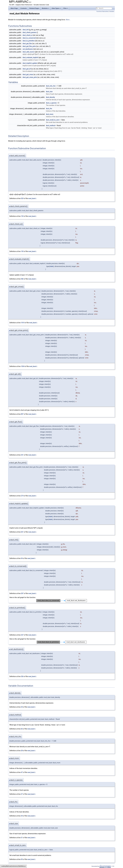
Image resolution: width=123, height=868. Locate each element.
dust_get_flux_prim (29, 46)
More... (68, 20)
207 (22, 593)
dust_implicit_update (30, 63)
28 (22, 751)
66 (22, 729)
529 (22, 198)
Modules (46, 8)
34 (22, 707)
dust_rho (49, 109)
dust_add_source (29, 52)
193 (22, 251)
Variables (112, 11)
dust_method (51, 126)
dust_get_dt (27, 69)
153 (22, 216)
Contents (24, 8)
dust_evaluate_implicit (30, 57)
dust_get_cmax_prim (30, 77)
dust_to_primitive (29, 41)
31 (22, 838)
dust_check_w (28, 35)
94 (22, 558)
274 (22, 496)
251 (22, 455)
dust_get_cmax (28, 74)
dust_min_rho (51, 86)
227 (22, 635)
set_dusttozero (28, 49)
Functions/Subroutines (102, 11)
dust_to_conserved (29, 38)
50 (22, 859)
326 (22, 676)
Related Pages (34, 8)
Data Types (56, 8)
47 (22, 772)
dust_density (50, 97)
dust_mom (50, 114)
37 (22, 794)
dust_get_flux (27, 44)
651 (22, 532)
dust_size (49, 92)
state (52, 266)
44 (22, 816)
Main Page (14, 8)
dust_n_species (51, 103)
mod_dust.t (32, 198)
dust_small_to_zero (53, 120)
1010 (23, 323)
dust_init (26, 30)
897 (22, 414)
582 (22, 279)
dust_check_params (30, 32)
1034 (23, 366)
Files (66, 8)
